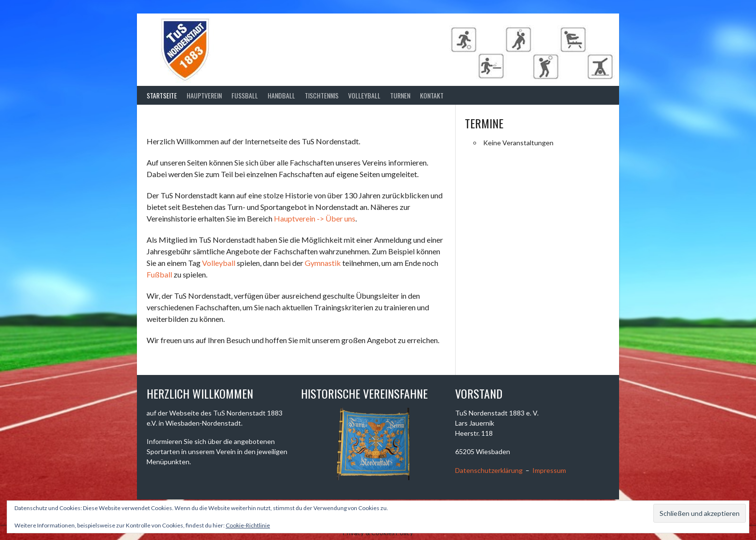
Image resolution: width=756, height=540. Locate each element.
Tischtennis (322, 95)
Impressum (549, 470)
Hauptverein (204, 95)
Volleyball (364, 95)
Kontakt (432, 95)
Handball (281, 95)
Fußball (159, 274)
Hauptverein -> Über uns (315, 218)
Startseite (162, 95)
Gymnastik (323, 263)
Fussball (245, 95)
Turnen (400, 95)
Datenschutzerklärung (489, 470)
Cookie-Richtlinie (248, 525)
